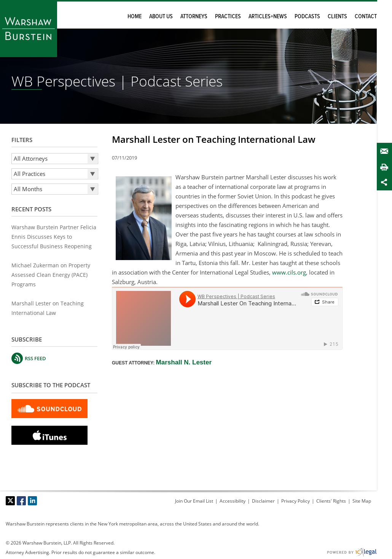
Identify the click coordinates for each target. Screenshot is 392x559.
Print (386, 167)
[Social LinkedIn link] (32, 501)
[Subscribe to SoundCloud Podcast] (49, 408)
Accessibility (233, 501)
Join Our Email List (194, 501)
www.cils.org (289, 272)
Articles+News (268, 17)
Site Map (362, 501)
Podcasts (307, 17)
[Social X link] (10, 501)
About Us (161, 17)
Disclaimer (263, 501)
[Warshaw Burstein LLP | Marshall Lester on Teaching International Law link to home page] (29, 29)
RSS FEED (35, 358)
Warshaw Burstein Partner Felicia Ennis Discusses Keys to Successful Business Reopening (54, 237)
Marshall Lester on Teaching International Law (214, 139)
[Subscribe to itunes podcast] (49, 434)
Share (386, 182)
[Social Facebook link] (21, 501)
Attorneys (194, 17)
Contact (366, 17)
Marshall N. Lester (184, 362)
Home (135, 17)
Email (386, 151)
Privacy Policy (296, 501)
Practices (228, 17)
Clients (337, 17)
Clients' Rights (331, 501)
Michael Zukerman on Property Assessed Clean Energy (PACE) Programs (51, 275)
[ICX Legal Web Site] (352, 552)
